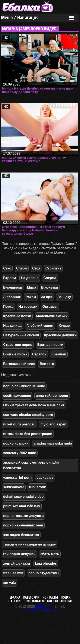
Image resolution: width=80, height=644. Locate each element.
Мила (32, 287)
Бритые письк (15, 354)
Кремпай (59, 354)
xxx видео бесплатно (21, 535)
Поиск (66, 597)
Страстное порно (18, 345)
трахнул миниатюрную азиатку (30, 544)
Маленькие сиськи (52, 316)
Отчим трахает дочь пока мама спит (34, 405)
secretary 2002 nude (20, 453)
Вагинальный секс (19, 364)
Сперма (50, 278)
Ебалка (15, 597)
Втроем (9, 278)
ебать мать (50, 554)
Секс (7, 268)
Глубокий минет (40, 326)
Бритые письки (50, 345)
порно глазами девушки (23, 516)
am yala (9, 583)
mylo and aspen (53, 424)
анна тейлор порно (52, 396)
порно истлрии (16, 443)
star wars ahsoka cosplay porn (28, 415)
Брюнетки (50, 287)
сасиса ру (45, 478)
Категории (31, 597)
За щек (47, 297)
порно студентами (44, 573)
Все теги (47, 364)
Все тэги (14, 601)
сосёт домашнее (17, 396)
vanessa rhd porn (17, 478)
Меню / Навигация (20, 18)
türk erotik (37, 487)
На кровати (28, 307)
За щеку (64, 297)
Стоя (36, 268)
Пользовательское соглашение (48, 601)
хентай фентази (17, 563)
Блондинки (13, 287)
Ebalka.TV (44, 607)
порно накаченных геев (23, 525)
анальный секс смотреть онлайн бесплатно (31, 465)
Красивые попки (17, 316)
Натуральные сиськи (21, 335)
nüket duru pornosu (19, 424)
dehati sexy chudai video (23, 497)
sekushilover (14, 487)
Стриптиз (53, 268)
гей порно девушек (19, 554)
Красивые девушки (60, 335)
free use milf (13, 573)
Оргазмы (50, 307)
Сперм (22, 268)
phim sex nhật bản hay (22, 506)
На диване (30, 278)
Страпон (39, 354)
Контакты (50, 597)
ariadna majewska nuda (53, 443)
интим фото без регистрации (28, 434)
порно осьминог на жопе (24, 386)
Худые (64, 326)
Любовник (12, 297)
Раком (31, 297)
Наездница (12, 326)
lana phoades (46, 563)
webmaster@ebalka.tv (40, 610)
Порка (8, 307)
